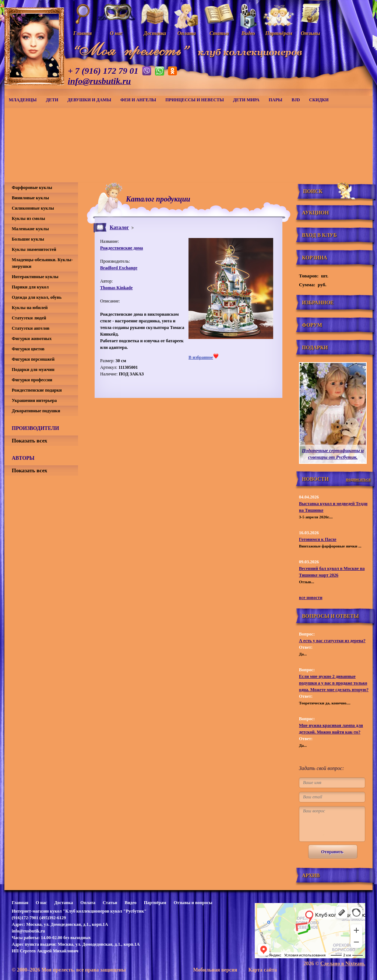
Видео (130, 903)
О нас (41, 903)
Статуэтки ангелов (31, 328)
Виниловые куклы (30, 198)
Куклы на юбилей (30, 308)
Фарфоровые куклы (32, 188)
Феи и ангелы (138, 100)
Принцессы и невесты (195, 100)
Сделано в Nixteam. (343, 964)
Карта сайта (263, 970)
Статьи (110, 903)
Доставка (64, 903)
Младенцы (23, 100)
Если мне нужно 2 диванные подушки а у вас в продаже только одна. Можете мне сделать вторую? (334, 683)
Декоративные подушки (36, 411)
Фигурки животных (32, 339)
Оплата (88, 903)
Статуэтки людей (29, 318)
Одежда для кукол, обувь (37, 297)
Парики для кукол (30, 287)
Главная (20, 903)
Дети (52, 100)
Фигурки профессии (32, 380)
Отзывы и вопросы (193, 903)
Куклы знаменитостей (34, 249)
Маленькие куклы (30, 229)
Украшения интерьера (34, 400)
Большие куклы (28, 239)
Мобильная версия (215, 970)
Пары (276, 100)
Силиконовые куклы (33, 208)
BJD (296, 100)
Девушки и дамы (89, 100)
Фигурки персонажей (33, 359)
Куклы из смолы (28, 218)
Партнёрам (155, 903)
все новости (311, 598)
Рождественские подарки (37, 390)
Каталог (119, 227)
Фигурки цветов (28, 349)
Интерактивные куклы (35, 277)
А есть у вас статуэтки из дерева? (332, 641)
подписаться (358, 479)
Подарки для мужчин (33, 370)
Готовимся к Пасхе (318, 539)
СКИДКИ (319, 100)
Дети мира (246, 100)
